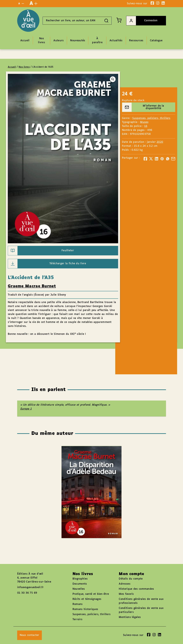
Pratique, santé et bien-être (91, 594)
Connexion (142, 21)
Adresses (124, 584)
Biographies (80, 579)
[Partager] (145, 159)
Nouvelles (79, 589)
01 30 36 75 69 (27, 593)
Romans (78, 604)
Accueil (12, 67)
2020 (160, 142)
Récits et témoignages (87, 599)
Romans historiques (85, 609)
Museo (144, 122)
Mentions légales (130, 617)
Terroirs (77, 619)
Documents (80, 584)
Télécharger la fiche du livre (47, 264)
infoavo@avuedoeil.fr (30, 587)
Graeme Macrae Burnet (32, 286)
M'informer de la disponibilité (143, 107)
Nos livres (24, 67)
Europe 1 (26, 409)
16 (146, 126)
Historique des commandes (136, 589)
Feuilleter (41, 251)
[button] (113, 79)
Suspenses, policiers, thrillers (151, 118)
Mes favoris (126, 594)
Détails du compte (131, 579)
